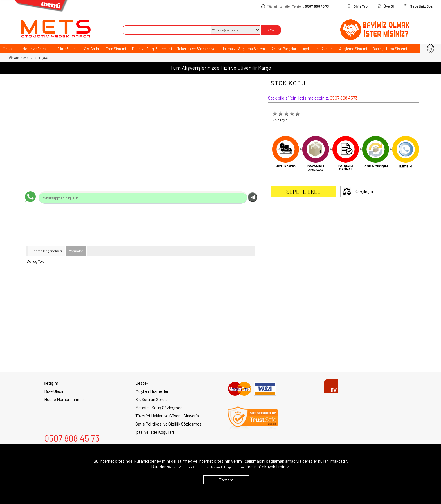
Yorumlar (76, 251)
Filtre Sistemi (68, 49)
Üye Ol (389, 6)
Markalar (10, 49)
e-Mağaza (41, 57)
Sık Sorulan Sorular (152, 399)
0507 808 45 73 (317, 6)
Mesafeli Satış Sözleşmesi (159, 407)
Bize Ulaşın (54, 391)
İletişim (51, 383)
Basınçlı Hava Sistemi (390, 49)
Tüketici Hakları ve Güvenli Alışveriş (167, 416)
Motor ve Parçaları (37, 49)
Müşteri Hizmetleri (152, 391)
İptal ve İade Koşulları (155, 432)
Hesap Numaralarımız (64, 399)
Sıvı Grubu (92, 49)
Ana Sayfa (21, 57)
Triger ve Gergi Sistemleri (152, 49)
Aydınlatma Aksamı (318, 49)
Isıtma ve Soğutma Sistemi (244, 49)
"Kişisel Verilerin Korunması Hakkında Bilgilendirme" (207, 467)
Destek (142, 383)
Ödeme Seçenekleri (47, 251)
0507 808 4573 (344, 98)
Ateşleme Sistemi (353, 49)
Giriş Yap (361, 6)
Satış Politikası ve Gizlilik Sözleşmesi (169, 424)
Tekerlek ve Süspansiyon (197, 49)
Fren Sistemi (116, 49)
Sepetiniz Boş (421, 6)
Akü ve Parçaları (284, 49)
